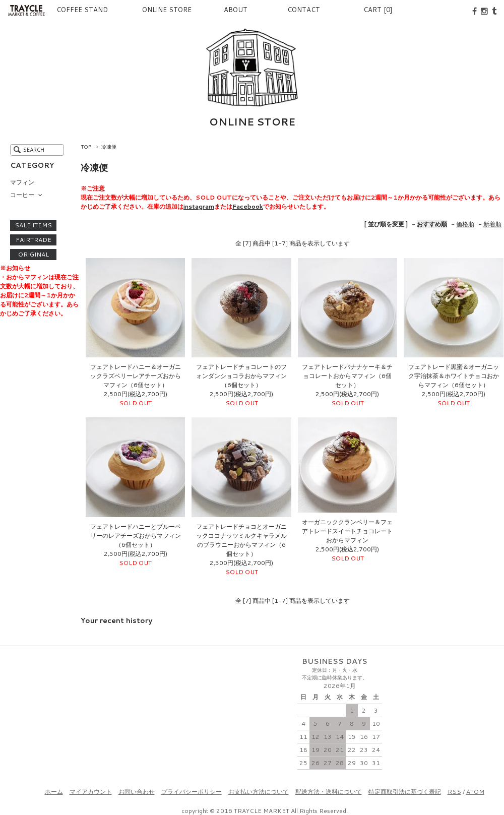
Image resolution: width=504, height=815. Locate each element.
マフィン (22, 182)
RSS (454, 792)
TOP (86, 147)
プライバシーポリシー (192, 792)
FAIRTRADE (34, 240)
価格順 (465, 224)
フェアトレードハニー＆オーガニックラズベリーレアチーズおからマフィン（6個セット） (136, 376)
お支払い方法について (259, 792)
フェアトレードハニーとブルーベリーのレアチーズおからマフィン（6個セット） (136, 536)
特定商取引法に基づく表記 (405, 792)
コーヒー (22, 195)
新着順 (492, 224)
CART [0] (378, 10)
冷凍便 (109, 147)
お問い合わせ (137, 792)
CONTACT (297, 10)
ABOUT (219, 10)
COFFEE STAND (70, 10)
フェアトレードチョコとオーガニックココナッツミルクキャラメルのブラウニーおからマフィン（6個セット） (241, 540)
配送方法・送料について (329, 792)
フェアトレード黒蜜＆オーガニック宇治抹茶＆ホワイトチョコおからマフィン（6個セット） (454, 376)
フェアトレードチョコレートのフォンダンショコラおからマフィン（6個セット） (241, 376)
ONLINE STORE (142, 10)
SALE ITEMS (33, 225)
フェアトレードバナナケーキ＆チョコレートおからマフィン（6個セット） (347, 376)
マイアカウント (91, 792)
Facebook (248, 206)
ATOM (475, 792)
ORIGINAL (34, 255)
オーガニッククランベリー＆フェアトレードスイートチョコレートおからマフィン (347, 531)
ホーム (54, 792)
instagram (199, 206)
